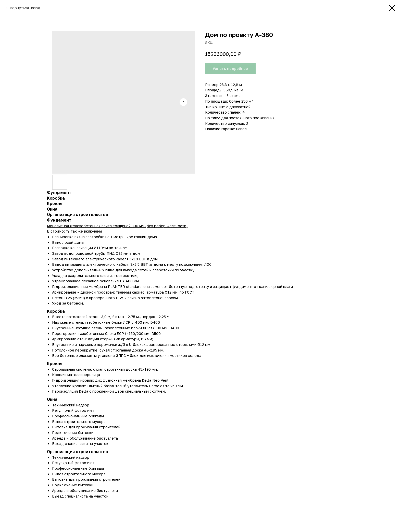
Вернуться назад (25, 8)
